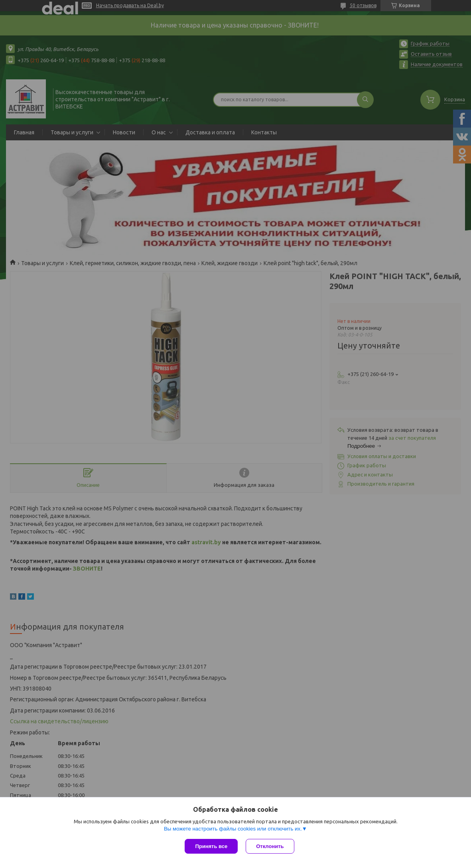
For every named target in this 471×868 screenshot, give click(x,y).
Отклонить (270, 846)
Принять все (211, 846)
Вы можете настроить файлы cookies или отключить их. (233, 829)
